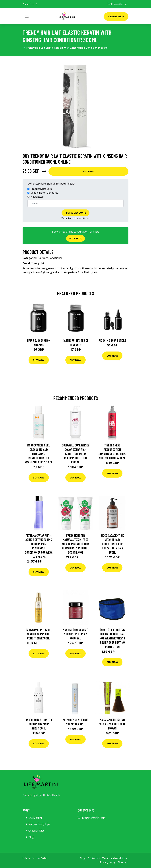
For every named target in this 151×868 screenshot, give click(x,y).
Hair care (43, 258)
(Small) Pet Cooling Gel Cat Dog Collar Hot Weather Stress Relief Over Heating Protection (112, 638)
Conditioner (55, 258)
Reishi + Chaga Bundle (112, 340)
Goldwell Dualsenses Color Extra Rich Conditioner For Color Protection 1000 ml (75, 454)
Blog (31, 837)
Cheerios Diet (36, 831)
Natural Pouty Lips (39, 824)
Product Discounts (41, 189)
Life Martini (35, 818)
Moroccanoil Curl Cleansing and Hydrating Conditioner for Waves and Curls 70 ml (39, 454)
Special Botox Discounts (44, 193)
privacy (69, 218)
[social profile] (37, 4)
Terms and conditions (115, 858)
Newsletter (37, 197)
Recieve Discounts (75, 213)
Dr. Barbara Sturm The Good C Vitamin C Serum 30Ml (39, 724)
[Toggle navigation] (27, 16)
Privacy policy (108, 862)
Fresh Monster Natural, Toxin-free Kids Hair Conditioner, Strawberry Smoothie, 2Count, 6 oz (75, 544)
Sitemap (123, 862)
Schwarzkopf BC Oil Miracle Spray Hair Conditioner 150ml (39, 634)
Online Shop (116, 16)
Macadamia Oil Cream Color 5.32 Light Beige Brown (112, 724)
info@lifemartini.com (117, 4)
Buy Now (89, 171)
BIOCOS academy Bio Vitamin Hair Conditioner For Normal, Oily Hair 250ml (112, 544)
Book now (75, 238)
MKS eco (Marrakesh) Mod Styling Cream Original (75, 634)
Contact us (94, 858)
